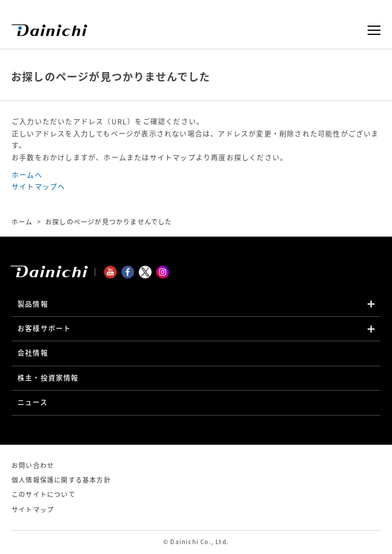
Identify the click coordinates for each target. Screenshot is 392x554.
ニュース (33, 402)
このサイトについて (44, 494)
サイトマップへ (38, 187)
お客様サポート (44, 328)
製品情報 (33, 304)
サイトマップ (33, 510)
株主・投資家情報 (48, 378)
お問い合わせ (33, 465)
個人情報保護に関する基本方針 (61, 480)
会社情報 (33, 353)
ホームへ (27, 175)
